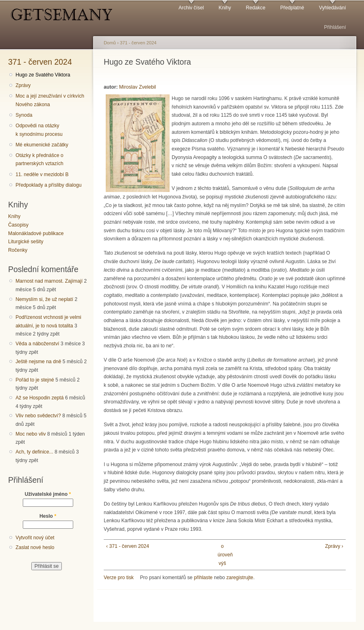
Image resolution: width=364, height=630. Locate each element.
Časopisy (18, 225)
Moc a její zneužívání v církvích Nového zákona (50, 100)
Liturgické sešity (26, 242)
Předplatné (292, 8)
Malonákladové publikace (36, 233)
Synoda (24, 115)
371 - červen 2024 (40, 62)
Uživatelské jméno (48, 494)
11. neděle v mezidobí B (42, 174)
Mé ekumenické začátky (42, 145)
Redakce (255, 8)
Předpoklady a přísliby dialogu (48, 185)
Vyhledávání (332, 8)
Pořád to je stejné (35, 380)
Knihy (225, 8)
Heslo (48, 516)
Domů (110, 43)
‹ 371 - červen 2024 (128, 546)
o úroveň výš (222, 555)
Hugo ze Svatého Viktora (43, 75)
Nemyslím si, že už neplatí (44, 299)
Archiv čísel (191, 8)
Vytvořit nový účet (35, 538)
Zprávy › (334, 546)
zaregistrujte (240, 578)
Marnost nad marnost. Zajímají (49, 281)
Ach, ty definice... (34, 452)
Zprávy (23, 85)
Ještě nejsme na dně (38, 362)
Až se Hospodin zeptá (39, 398)
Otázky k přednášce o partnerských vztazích (39, 160)
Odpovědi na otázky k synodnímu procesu (39, 130)
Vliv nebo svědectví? (38, 416)
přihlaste (203, 578)
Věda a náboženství (37, 344)
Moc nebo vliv (31, 434)
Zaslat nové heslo (35, 547)
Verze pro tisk (119, 578)
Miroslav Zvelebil (138, 87)
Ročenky (18, 250)
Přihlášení (335, 27)
